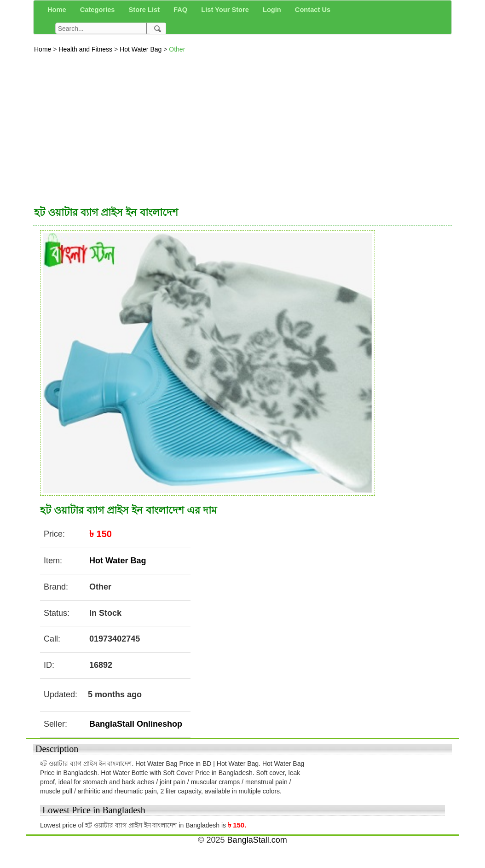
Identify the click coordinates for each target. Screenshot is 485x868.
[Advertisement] (242, 127)
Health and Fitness (86, 49)
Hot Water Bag (141, 49)
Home (43, 49)
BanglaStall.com (257, 840)
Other (177, 49)
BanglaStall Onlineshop (136, 724)
